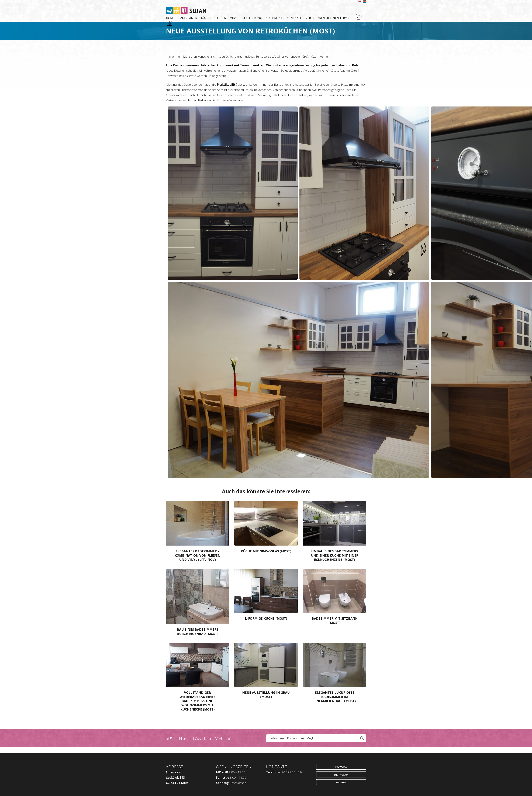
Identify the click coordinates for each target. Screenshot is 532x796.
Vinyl (234, 18)
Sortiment (274, 18)
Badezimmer (188, 18)
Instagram (341, 775)
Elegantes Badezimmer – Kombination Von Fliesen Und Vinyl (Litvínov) (197, 555)
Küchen (207, 18)
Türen (221, 18)
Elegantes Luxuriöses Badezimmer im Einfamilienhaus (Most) (335, 697)
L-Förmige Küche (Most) (266, 618)
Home (170, 18)
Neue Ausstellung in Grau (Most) (266, 695)
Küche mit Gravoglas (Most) (266, 551)
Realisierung (252, 18)
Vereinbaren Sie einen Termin (328, 18)
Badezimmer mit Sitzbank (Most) (334, 621)
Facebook (341, 767)
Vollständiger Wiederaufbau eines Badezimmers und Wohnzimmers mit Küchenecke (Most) (198, 701)
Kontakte (294, 18)
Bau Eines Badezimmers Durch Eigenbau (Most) (197, 632)
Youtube (341, 783)
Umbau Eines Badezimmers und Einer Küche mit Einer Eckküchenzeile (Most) (335, 555)
